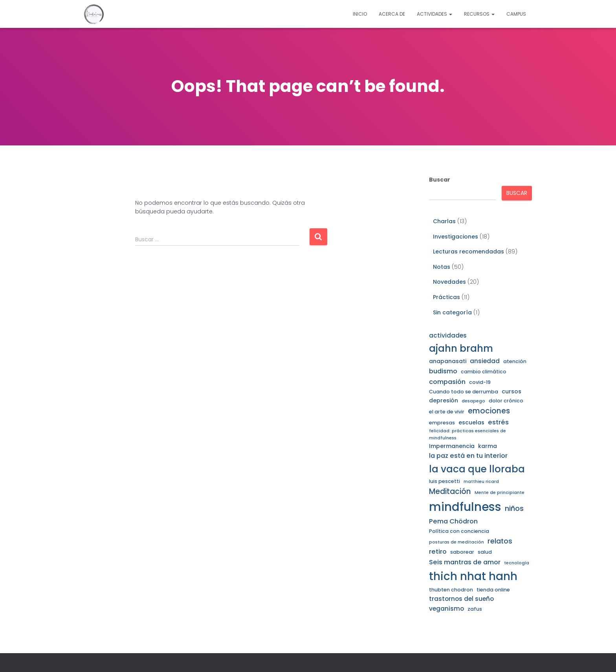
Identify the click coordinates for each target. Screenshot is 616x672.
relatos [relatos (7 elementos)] (500, 541)
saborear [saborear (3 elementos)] (462, 552)
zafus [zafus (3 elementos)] (475, 609)
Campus (516, 14)
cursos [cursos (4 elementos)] (511, 391)
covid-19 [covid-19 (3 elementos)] (480, 382)
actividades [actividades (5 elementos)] (448, 335)
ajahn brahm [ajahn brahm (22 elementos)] (461, 348)
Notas (442, 267)
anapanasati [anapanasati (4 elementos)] (448, 361)
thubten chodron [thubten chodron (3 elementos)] (451, 590)
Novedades (449, 282)
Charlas (444, 221)
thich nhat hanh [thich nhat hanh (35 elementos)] (473, 576)
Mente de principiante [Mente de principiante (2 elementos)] (500, 493)
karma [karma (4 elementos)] (488, 446)
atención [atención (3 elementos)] (515, 361)
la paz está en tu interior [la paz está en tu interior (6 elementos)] (468, 456)
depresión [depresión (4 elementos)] (444, 400)
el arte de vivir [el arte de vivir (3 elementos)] (447, 412)
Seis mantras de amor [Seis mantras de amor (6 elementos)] (465, 562)
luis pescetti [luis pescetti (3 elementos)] (445, 481)
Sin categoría (452, 312)
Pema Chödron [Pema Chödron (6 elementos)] (453, 521)
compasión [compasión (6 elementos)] (447, 382)
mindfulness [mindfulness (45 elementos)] (465, 507)
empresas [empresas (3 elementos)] (442, 423)
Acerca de (392, 14)
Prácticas (446, 297)
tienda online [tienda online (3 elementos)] (493, 590)
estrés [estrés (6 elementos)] (498, 422)
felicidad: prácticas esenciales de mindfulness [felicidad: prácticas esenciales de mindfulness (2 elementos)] (467, 434)
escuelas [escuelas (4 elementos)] (471, 422)
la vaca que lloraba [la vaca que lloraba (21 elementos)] (477, 469)
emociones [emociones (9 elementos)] (489, 411)
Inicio (360, 14)
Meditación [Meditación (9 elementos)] (450, 491)
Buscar (440, 180)
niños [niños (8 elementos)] (514, 508)
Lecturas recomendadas (468, 252)
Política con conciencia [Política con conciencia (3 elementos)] (459, 531)
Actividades (434, 14)
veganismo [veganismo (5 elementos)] (446, 609)
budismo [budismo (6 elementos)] (443, 371)
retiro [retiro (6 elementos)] (438, 552)
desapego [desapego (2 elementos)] (473, 401)
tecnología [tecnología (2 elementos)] (517, 563)
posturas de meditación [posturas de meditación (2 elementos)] (456, 542)
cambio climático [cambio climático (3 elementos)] (484, 372)
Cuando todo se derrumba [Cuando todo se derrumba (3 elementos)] (464, 392)
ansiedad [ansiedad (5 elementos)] (485, 361)
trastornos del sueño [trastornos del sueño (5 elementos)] (461, 599)
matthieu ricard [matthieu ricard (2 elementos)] (481, 482)
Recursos (479, 14)
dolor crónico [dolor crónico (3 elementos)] (506, 401)
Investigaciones (456, 237)
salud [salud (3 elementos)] (485, 552)
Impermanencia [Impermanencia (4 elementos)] (452, 446)
